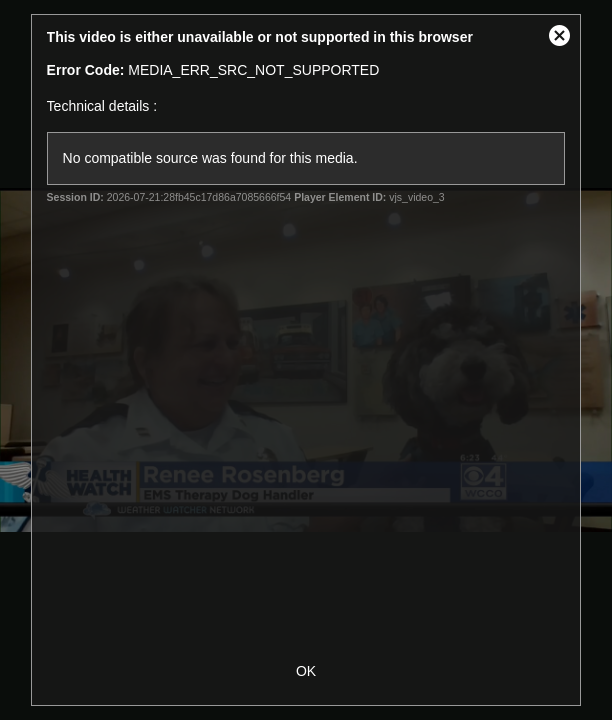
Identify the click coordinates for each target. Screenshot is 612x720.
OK (306, 671)
